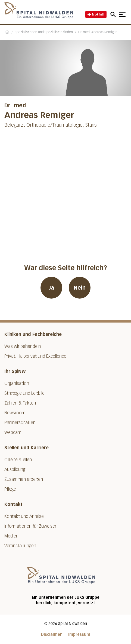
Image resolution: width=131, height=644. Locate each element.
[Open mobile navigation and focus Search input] (114, 14)
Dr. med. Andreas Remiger (97, 32)
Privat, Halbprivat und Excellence (35, 356)
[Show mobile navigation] (122, 14)
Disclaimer (51, 635)
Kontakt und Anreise (24, 516)
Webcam (13, 432)
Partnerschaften (20, 423)
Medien (11, 536)
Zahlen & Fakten (20, 403)
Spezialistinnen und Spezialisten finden (44, 32)
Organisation (17, 383)
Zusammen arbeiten (24, 479)
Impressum (79, 635)
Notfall (96, 14)
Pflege (10, 489)
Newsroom (15, 413)
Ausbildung (15, 470)
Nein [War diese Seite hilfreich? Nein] (80, 288)
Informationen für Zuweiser (30, 526)
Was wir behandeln (23, 346)
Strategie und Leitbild (24, 393)
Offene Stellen (18, 460)
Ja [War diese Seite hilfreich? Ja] (51, 288)
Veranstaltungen (20, 546)
